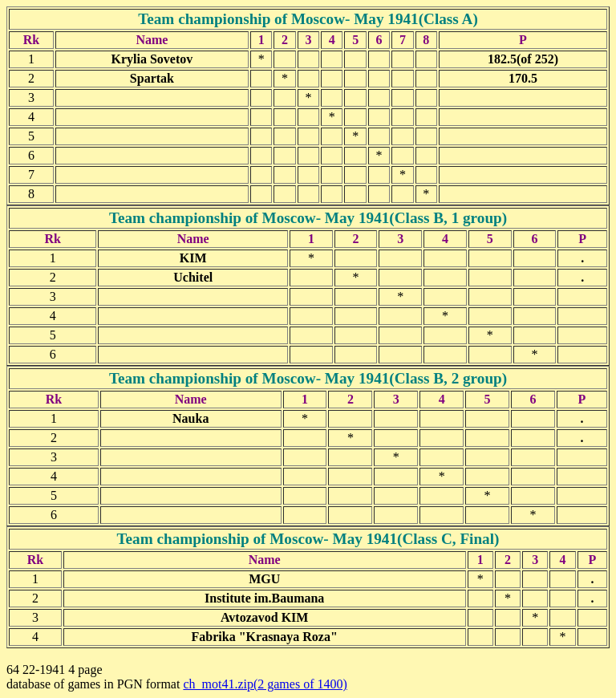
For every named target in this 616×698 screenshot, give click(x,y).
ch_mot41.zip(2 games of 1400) (265, 684)
